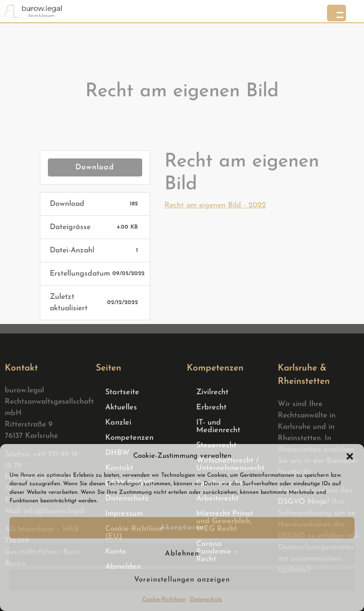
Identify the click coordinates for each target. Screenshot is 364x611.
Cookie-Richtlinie (164, 600)
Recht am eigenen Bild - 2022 (215, 205)
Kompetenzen (129, 438)
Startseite (122, 392)
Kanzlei (118, 423)
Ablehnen (182, 554)
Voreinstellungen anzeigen (182, 580)
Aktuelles (121, 407)
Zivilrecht (212, 392)
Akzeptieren (182, 528)
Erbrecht (211, 407)
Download (95, 167)
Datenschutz (206, 600)
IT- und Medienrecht (218, 426)
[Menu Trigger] (337, 13)
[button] (350, 456)
